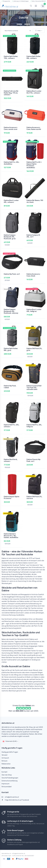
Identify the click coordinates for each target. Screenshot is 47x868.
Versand (4, 755)
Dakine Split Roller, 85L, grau (11, 349)
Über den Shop (7, 775)
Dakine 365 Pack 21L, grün (34, 349)
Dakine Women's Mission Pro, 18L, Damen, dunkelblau (11, 536)
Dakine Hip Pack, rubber (10, 387)
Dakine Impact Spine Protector (11, 498)
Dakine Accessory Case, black (33, 275)
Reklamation (6, 764)
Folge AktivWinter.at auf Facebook (15, 800)
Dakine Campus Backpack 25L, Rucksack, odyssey (11, 311)
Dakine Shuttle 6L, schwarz (11, 460)
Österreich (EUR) (10, 741)
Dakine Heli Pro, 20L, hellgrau (34, 426)
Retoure (4, 761)
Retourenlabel (7, 787)
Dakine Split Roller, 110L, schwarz (11, 57)
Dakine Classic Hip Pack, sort (33, 460)
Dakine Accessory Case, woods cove (11, 128)
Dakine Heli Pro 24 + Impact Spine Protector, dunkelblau (34, 165)
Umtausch (5, 758)
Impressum (6, 784)
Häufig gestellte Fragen (10, 752)
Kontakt (4, 772)
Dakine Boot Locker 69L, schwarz (11, 201)
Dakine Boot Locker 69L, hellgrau (34, 310)
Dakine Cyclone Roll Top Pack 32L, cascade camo (34, 388)
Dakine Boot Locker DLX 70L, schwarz (34, 92)
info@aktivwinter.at (10, 797)
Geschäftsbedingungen (10, 778)
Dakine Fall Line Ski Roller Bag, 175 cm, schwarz (11, 93)
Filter (38, 31)
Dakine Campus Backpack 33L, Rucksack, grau (10, 237)
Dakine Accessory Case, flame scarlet (34, 128)
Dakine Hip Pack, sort (12, 274)
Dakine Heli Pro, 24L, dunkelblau (12, 163)
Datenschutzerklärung (10, 781)
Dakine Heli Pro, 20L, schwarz (12, 426)
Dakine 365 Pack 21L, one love (34, 498)
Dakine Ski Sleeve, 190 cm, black (35, 201)
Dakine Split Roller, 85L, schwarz (34, 57)
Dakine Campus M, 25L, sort (33, 236)
